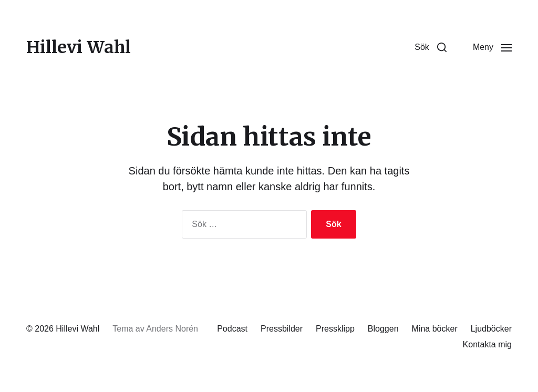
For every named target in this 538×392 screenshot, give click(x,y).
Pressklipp (335, 329)
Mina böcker (435, 329)
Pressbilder (282, 329)
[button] (431, 47)
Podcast (232, 329)
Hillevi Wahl (79, 47)
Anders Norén (172, 329)
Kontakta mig (487, 344)
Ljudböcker (491, 329)
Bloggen (383, 329)
